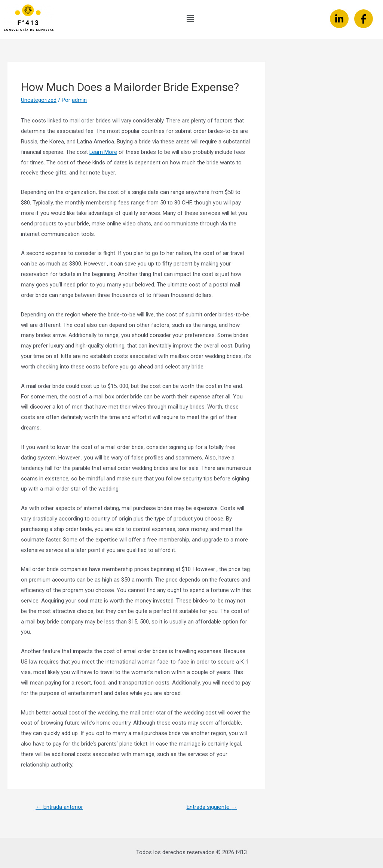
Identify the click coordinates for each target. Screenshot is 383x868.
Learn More (103, 152)
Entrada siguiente (210, 807)
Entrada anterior (60, 807)
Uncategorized (39, 100)
